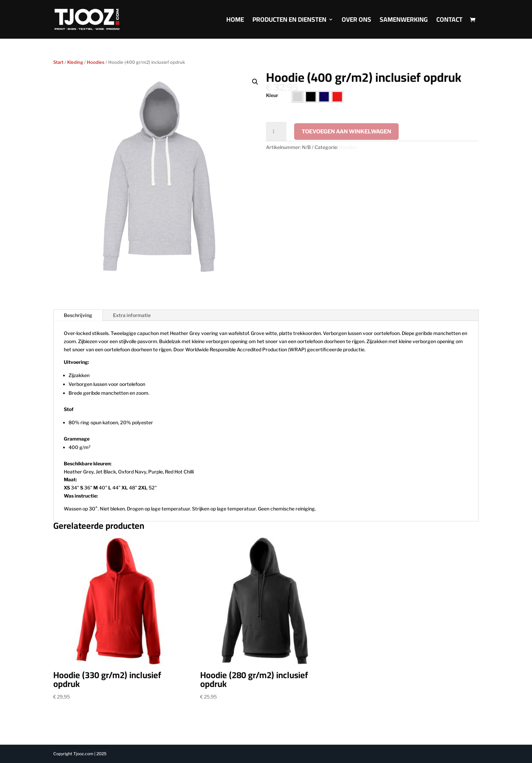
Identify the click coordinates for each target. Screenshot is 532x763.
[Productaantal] (276, 131)
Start (58, 62)
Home (235, 21)
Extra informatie (132, 315)
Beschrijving (78, 315)
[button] (255, 82)
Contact (449, 21)
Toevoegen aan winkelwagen (346, 132)
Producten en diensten (289, 21)
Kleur (272, 95)
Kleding (75, 62)
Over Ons (356, 21)
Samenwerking (404, 21)
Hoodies (96, 62)
